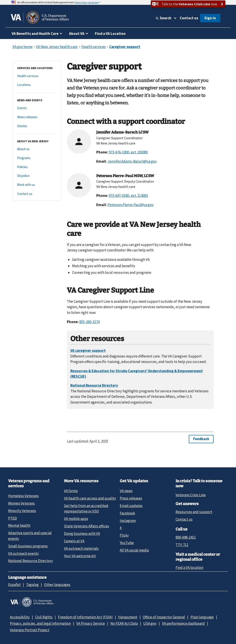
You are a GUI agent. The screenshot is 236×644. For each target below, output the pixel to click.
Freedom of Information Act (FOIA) (85, 617)
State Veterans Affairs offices (86, 526)
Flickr (124, 535)
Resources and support (194, 512)
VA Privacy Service (91, 623)
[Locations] (37, 85)
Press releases (131, 498)
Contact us (189, 18)
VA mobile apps (76, 519)
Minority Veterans (22, 511)
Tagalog (32, 585)
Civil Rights (44, 617)
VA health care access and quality (90, 498)
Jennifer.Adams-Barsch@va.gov (132, 161)
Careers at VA (74, 541)
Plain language (202, 617)
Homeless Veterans (23, 496)
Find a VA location (189, 568)
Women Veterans (21, 503)
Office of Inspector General (164, 617)
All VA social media (134, 550)
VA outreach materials (81, 548)
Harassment (128, 617)
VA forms (71, 491)
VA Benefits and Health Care (35, 34)
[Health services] (37, 76)
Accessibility (20, 617)
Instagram (128, 521)
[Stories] (37, 126)
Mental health (19, 525)
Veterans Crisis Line (191, 495)
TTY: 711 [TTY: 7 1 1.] (182, 545)
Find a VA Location (110, 34)
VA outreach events (23, 553)
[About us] (37, 149)
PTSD (13, 518)
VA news (126, 491)
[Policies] (37, 167)
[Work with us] (37, 185)
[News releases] (37, 117)
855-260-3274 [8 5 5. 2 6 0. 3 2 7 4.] (89, 322)
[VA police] (37, 176)
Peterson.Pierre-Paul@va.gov (131, 205)
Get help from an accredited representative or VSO (86, 508)
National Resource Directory (31, 561)
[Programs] (37, 158)
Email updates (131, 506)
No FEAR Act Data (124, 623)
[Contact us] (37, 194)
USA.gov (150, 623)
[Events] (37, 108)
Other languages (57, 585)
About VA (77, 34)
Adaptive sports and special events (30, 536)
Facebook (127, 513)
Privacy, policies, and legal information (40, 623)
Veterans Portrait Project (30, 630)
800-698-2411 (186, 537)
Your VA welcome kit (80, 556)
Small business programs (28, 546)
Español (14, 585)
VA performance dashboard (183, 623)
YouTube (127, 543)
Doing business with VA (82, 534)
